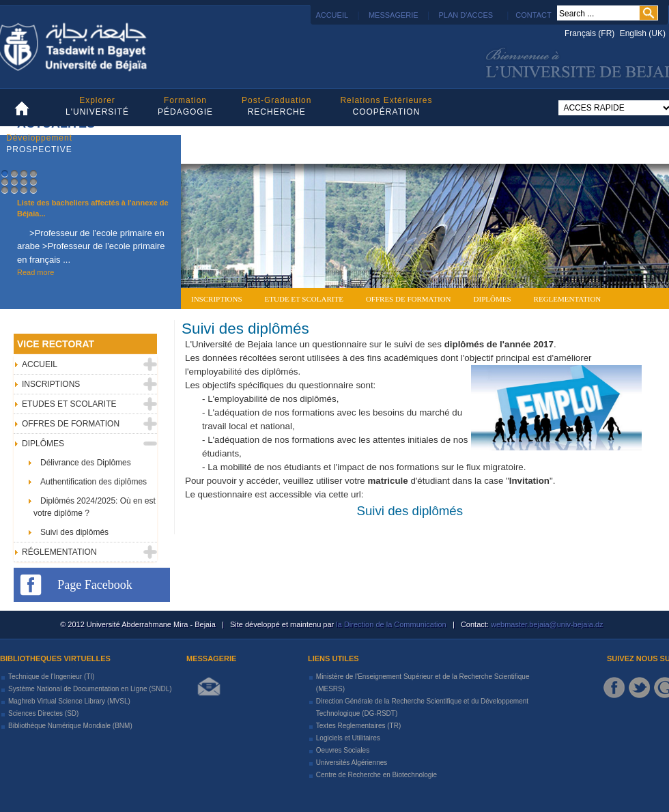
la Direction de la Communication (391, 624)
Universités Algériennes (352, 763)
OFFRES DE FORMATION (71, 424)
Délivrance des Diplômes (86, 463)
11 (24, 190)
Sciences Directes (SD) (43, 713)
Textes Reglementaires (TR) (358, 726)
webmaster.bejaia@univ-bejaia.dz (546, 624)
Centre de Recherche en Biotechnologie (376, 775)
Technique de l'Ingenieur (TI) (51, 677)
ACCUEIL (331, 15)
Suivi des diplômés (245, 329)
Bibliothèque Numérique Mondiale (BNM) (70, 726)
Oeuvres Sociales (343, 750)
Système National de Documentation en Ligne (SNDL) (90, 689)
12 (33, 190)
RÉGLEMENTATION (59, 552)
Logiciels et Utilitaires (348, 738)
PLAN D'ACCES (466, 15)
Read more (35, 272)
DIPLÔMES (43, 444)
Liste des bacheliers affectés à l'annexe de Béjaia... (93, 208)
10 (14, 190)
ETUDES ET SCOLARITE (69, 404)
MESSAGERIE (394, 15)
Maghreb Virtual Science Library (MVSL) (69, 701)
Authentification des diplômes (94, 482)
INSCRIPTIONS (51, 384)
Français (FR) (591, 33)
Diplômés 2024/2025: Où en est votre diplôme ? (95, 507)
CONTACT (533, 15)
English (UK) (643, 33)
